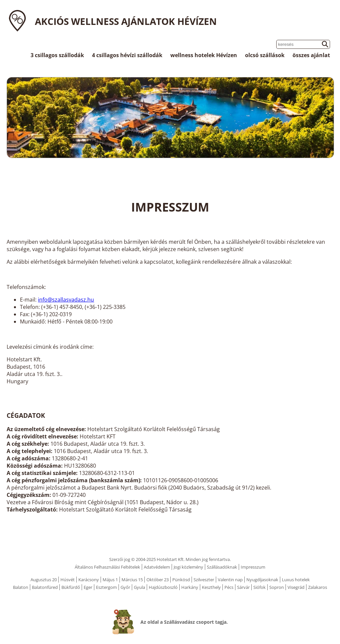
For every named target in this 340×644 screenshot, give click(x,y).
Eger (88, 587)
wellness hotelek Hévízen (204, 55)
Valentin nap (230, 580)
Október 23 (158, 580)
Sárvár (243, 587)
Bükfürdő (71, 587)
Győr (125, 587)
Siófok (259, 587)
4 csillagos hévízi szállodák (127, 55)
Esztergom (106, 587)
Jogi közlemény (188, 567)
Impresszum (253, 567)
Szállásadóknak (222, 567)
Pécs (229, 587)
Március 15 (132, 580)
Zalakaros (318, 587)
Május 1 (110, 580)
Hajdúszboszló (163, 587)
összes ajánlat (311, 55)
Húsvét (68, 580)
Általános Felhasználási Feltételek (107, 567)
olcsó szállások (265, 55)
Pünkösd (181, 580)
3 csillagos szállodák (57, 55)
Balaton (21, 587)
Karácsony (89, 580)
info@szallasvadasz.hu (66, 300)
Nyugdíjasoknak (262, 580)
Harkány (190, 587)
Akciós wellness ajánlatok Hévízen (126, 21)
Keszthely (211, 587)
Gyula (139, 587)
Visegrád (296, 587)
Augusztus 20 (44, 580)
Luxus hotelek (296, 580)
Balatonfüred (45, 587)
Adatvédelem (157, 567)
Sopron (277, 587)
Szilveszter (204, 580)
